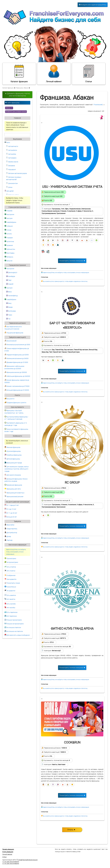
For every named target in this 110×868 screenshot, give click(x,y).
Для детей (9, 191)
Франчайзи (9, 525)
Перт (9, 280)
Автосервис (11, 158)
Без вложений (10, 341)
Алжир (8, 230)
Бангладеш (9, 253)
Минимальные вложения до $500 (17, 345)
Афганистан (10, 249)
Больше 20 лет (11, 517)
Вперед (71, 830)
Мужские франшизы (13, 451)
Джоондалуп (12, 273)
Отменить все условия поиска (16, 112)
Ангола (8, 234)
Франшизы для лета (13, 489)
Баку (9, 303)
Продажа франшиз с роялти (15, 403)
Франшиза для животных (14, 493)
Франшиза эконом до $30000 (16, 372)
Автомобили (12, 150)
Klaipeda (8, 211)
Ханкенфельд (12, 296)
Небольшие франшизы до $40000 (17, 376)
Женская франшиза (12, 447)
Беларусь (9, 257)
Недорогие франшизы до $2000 (17, 355)
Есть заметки (11, 595)
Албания (9, 226)
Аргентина (9, 242)
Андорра (9, 238)
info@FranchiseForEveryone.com (27, 860)
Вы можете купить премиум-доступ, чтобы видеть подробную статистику (65, 281)
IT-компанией (98, 105)
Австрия (8, 218)
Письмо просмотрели (14, 620)
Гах (8, 319)
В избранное (11, 575)
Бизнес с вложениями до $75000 (17, 386)
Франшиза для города (13, 463)
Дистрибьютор (11, 533)
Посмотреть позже (13, 583)
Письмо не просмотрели (15, 624)
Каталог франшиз (19, 74)
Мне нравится (11, 579)
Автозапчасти (12, 146)
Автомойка (11, 154)
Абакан (9, 108)
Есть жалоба (11, 604)
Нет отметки (11, 571)
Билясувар (11, 311)
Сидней (10, 284)
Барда (9, 307)
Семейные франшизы (13, 455)
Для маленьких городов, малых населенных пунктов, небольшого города (17, 469)
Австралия (9, 215)
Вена (9, 292)
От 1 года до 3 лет (12, 505)
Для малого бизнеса (13, 475)
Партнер (8, 540)
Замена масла (12, 162)
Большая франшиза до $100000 (17, 390)
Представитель (11, 529)
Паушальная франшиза (14, 333)
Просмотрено (11, 559)
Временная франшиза (13, 485)
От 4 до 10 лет (10, 509)
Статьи (89, 74)
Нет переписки (12, 616)
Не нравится (11, 591)
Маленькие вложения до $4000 (16, 359)
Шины (9, 187)
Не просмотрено (12, 562)
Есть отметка (11, 567)
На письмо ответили (14, 628)
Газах (9, 315)
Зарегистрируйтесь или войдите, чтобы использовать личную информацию (16, 552)
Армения (9, 245)
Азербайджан (10, 222)
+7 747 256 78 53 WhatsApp (11, 862)
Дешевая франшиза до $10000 (16, 362)
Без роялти (9, 399)
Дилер (8, 537)
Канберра (11, 276)
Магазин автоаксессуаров (16, 173)
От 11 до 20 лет (11, 513)
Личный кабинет (54, 74)
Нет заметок (11, 599)
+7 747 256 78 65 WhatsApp (11, 863)
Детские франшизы (12, 459)
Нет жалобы (11, 608)
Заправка (11, 166)
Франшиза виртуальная (14, 497)
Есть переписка (12, 612)
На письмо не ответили (15, 631)
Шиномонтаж (12, 183)
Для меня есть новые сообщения (18, 635)
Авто (7, 143)
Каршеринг (11, 170)
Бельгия (8, 261)
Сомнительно (11, 587)
